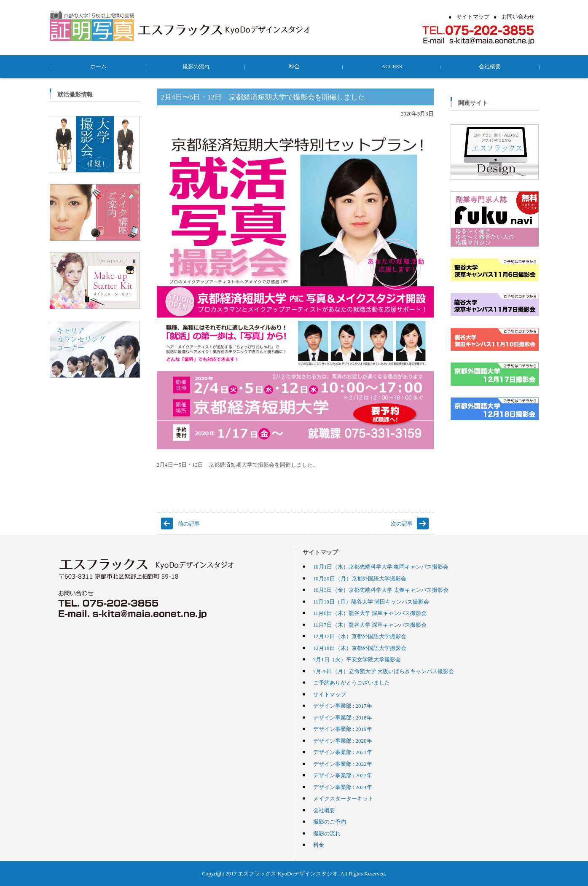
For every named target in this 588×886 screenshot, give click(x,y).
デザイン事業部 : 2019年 (343, 729)
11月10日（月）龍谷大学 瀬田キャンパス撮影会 (371, 601)
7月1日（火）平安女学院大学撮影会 (357, 659)
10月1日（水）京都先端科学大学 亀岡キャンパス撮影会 (381, 567)
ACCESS (392, 66)
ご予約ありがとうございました (352, 682)
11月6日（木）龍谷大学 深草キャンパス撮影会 (370, 613)
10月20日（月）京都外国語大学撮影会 (360, 578)
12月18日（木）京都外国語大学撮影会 (360, 648)
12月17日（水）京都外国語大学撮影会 (360, 636)
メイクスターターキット (343, 798)
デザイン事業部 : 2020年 (343, 741)
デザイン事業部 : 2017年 (343, 706)
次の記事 (402, 524)
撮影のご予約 (330, 822)
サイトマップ (330, 694)
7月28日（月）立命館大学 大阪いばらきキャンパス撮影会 (384, 671)
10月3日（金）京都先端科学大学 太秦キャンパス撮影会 (381, 590)
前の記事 (189, 524)
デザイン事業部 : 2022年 (343, 764)
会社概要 (490, 66)
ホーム (98, 66)
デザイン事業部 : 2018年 (343, 717)
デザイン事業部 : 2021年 (343, 752)
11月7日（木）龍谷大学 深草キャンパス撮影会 (370, 625)
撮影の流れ (196, 66)
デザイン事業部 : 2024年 (343, 787)
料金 (294, 66)
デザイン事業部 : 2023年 (343, 775)
